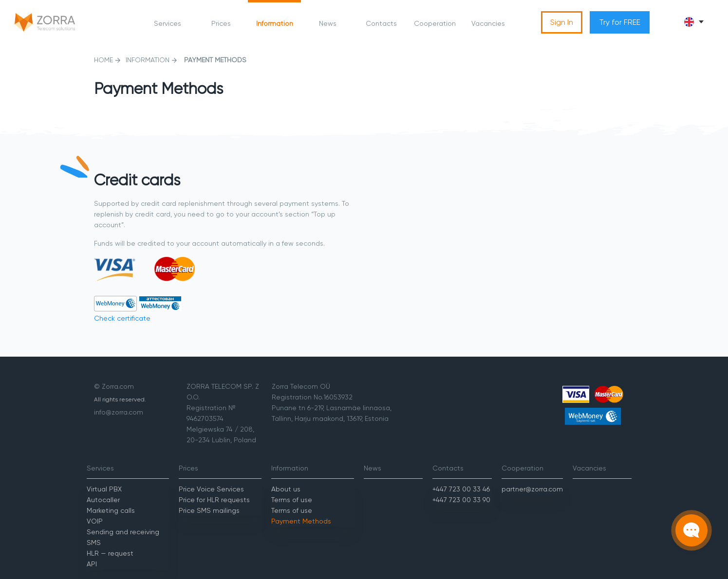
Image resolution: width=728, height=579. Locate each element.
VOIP (95, 521)
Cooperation (435, 23)
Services (168, 23)
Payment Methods (301, 521)
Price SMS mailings (209, 510)
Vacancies (488, 23)
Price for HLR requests (214, 500)
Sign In (562, 22)
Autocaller (103, 500)
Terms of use (292, 500)
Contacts (381, 23)
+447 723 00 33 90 (461, 500)
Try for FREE (620, 22)
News (328, 23)
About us (286, 489)
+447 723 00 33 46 (461, 489)
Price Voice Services (211, 489)
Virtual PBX (104, 489)
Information (275, 23)
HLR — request (110, 553)
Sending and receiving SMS (123, 537)
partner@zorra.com (532, 489)
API (92, 564)
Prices (221, 23)
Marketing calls (111, 510)
